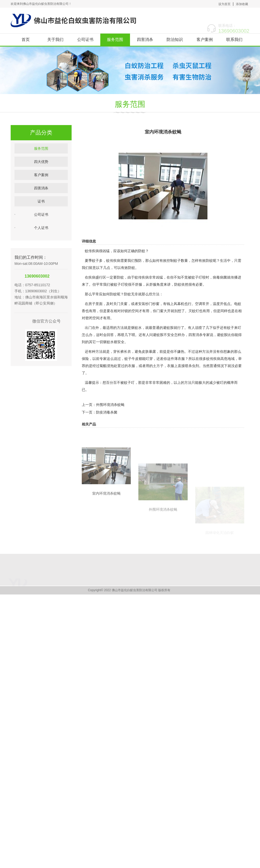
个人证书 (41, 242)
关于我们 (55, 40)
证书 (41, 216)
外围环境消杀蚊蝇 (110, 430)
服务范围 (115, 40)
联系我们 (234, 40)
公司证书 (85, 40)
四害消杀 (145, 40)
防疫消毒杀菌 (107, 437)
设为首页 (224, 4)
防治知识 (175, 40)
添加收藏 (242, 4)
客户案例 (205, 40)
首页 (26, 40)
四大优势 (41, 176)
